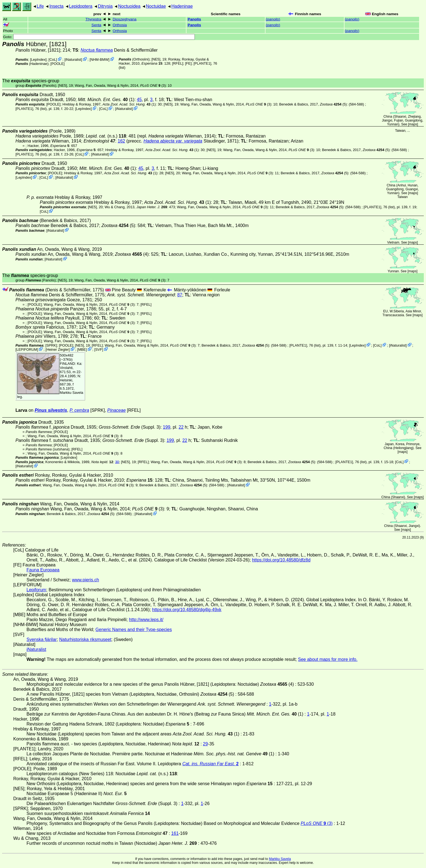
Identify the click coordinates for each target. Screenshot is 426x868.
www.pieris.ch (86, 580)
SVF (99, 349)
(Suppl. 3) (130, 427)
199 (167, 427)
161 (175, 833)
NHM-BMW (100, 60)
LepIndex (38, 60)
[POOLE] (58, 64)
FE (188, 63)
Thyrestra (93, 19)
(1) (106, 100)
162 (121, 141)
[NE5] (156, 59)
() (273, 19)
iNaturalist (73, 60)
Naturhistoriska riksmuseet (85, 639)
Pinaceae (116, 410)
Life (40, 6)
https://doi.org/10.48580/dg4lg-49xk (187, 610)
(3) (153, 85)
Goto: (99, 37)
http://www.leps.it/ (146, 620)
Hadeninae (182, 6)
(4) (132, 254)
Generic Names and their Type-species (134, 630)
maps (413, 124)
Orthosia (120, 25)
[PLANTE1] (203, 63)
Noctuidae (156, 6)
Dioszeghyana (125, 19)
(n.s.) (106, 136)
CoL (53, 60)
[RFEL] (178, 63)
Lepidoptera (81, 6)
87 (180, 295)
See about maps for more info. (328, 659)
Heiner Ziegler (57, 349)
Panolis (194, 19)
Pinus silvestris (51, 410)
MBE (82, 349)
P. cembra (79, 410)
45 (139, 100)
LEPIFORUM (27, 349)
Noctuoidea (129, 6)
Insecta (56, 6)
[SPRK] (51, 345)
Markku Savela (280, 859)
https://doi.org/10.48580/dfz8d (281, 560)
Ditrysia (105, 6)
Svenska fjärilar (42, 639)
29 (206, 744)
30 (117, 462)
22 (181, 427)
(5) (333, 104)
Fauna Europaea (43, 570)
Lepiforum (36, 590)
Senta (96, 25)
